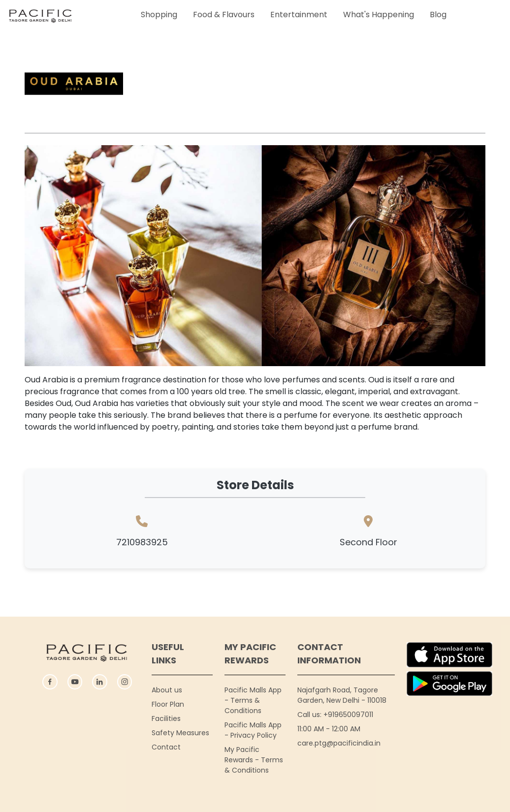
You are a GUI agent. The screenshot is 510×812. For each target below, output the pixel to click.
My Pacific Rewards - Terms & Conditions (254, 760)
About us (167, 690)
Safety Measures (180, 733)
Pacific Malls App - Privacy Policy (253, 730)
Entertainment (299, 15)
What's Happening (379, 15)
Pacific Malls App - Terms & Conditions (253, 700)
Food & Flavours (224, 15)
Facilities (166, 718)
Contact (166, 747)
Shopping (159, 15)
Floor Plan (168, 704)
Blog (438, 15)
